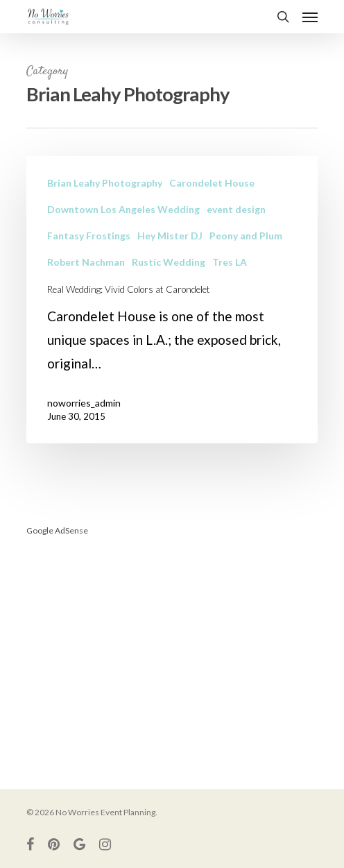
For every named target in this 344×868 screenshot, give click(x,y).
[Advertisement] (172, 647)
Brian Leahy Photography (105, 183)
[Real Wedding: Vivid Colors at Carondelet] (172, 300)
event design (236, 209)
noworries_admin (84, 403)
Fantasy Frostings (89, 236)
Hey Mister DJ (170, 236)
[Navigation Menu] (310, 17)
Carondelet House (212, 183)
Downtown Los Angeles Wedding (123, 209)
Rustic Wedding (169, 262)
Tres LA (230, 262)
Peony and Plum (246, 236)
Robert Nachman (86, 262)
